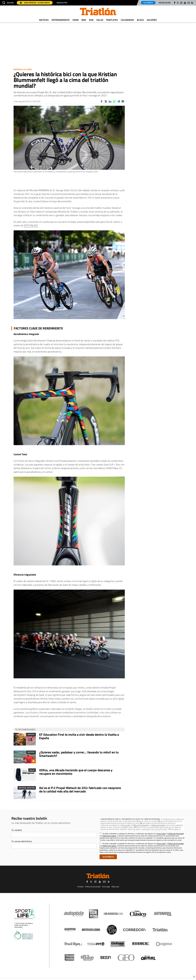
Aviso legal (106, 887)
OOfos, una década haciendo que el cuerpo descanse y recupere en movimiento (76, 772)
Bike (84, 20)
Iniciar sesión (165, 3)
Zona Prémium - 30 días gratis (35, 3)
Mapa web (115, 887)
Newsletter (62, 3)
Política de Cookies (158, 825)
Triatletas (112, 20)
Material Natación (27, 788)
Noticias (44, 20)
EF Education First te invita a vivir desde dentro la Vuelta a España (79, 736)
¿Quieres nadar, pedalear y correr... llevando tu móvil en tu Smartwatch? (79, 754)
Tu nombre (17, 830)
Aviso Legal (126, 825)
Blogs (140, 20)
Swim (76, 20)
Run (91, 20)
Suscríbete (148, 3)
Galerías (152, 20)
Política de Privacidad (140, 825)
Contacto (80, 887)
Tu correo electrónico (22, 841)
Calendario (127, 20)
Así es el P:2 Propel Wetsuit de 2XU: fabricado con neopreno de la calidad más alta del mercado (80, 790)
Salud (100, 20)
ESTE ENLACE (31, 225)
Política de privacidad (93, 887)
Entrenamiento (61, 20)
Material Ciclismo (23, 69)
